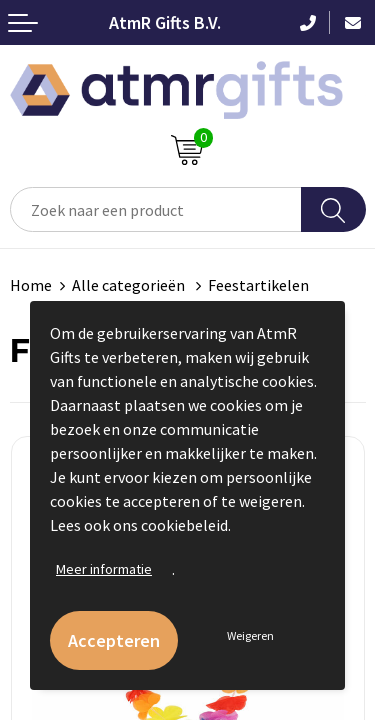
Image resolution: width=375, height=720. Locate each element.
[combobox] (156, 209)
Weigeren (250, 635)
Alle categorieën (130, 285)
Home (31, 285)
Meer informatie (104, 569)
